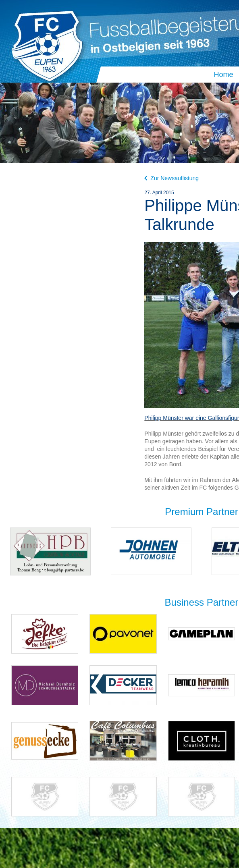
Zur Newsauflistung (171, 178)
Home (223, 75)
